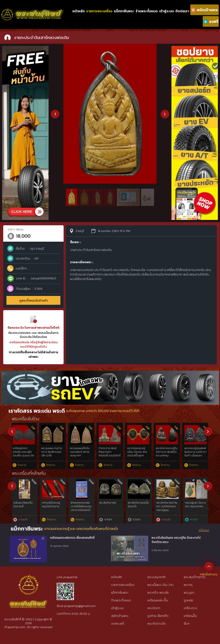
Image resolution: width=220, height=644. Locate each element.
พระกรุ (188, 585)
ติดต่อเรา (182, 11)
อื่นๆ (187, 623)
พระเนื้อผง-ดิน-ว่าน (160, 585)
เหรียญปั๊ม (190, 616)
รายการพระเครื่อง (99, 11)
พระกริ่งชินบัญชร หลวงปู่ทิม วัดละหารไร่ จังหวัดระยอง (176, 540)
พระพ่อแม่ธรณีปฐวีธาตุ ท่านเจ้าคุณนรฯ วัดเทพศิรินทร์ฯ (82, 508)
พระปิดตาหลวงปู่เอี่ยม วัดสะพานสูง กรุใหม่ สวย (24, 452)
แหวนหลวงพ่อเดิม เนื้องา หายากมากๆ (168, 450)
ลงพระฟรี (118, 623)
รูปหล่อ (188, 600)
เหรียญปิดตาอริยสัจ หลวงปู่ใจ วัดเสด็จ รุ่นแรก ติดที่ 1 (196, 454)
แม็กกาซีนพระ (124, 11)
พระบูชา (189, 592)
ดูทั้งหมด (204, 530)
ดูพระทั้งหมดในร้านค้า (34, 300)
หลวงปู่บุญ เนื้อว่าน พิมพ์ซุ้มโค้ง (82, 450)
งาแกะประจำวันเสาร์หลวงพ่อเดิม (111, 450)
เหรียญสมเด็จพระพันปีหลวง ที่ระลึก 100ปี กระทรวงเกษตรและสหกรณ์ (53, 508)
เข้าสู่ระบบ (167, 11)
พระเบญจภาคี (156, 577)
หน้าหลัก (79, 11)
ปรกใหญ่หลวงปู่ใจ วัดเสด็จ (139, 450)
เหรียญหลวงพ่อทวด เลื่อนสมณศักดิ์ (72, 538)
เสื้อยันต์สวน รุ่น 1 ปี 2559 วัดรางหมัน (168, 505)
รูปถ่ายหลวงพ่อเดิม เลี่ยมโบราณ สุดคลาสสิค (53, 452)
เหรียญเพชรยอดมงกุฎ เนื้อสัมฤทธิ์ (24, 505)
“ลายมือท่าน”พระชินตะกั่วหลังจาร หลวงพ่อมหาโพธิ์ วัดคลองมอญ (111, 508)
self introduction (196, 503)
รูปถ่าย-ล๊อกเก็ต (158, 616)
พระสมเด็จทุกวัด (195, 577)
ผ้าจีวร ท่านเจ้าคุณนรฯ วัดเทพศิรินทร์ (139, 505)
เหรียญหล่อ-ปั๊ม (158, 600)
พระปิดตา (154, 608)
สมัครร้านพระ (120, 616)
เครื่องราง (190, 608)
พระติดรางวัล (156, 623)
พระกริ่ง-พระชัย (158, 592)
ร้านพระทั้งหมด (147, 11)
